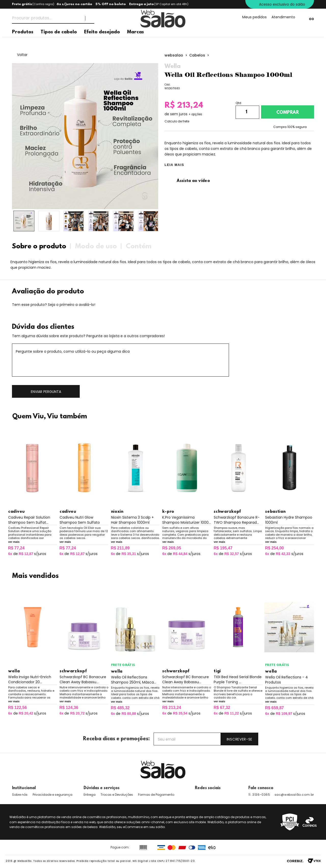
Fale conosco (261, 788)
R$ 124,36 (69, 708)
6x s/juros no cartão (74, 4)
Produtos (23, 41)
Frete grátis (22, 4)
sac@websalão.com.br (294, 795)
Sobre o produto (39, 247)
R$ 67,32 (222, 708)
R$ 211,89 (120, 548)
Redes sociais (208, 788)
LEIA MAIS (174, 165)
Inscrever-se (240, 739)
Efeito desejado (102, 41)
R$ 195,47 (223, 548)
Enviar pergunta (46, 392)
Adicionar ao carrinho (288, 112)
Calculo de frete (177, 121)
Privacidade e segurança (52, 795)
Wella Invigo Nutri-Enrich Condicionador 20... (30, 679)
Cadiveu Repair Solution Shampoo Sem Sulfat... (29, 520)
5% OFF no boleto (111, 4)
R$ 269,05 (172, 548)
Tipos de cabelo (59, 41)
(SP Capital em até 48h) (171, 4)
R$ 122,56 (17, 708)
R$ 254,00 (275, 548)
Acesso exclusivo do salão (282, 4)
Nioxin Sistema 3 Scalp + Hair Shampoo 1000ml (132, 520)
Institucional (24, 788)
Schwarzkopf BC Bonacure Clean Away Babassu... (83, 679)
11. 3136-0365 (259, 795)
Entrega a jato (141, 4)
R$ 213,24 (172, 708)
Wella (173, 66)
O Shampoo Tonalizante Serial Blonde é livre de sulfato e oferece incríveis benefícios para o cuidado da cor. (238, 692)
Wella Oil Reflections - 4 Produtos (287, 680)
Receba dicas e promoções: (116, 739)
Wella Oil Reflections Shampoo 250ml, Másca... (134, 680)
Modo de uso (96, 247)
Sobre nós (20, 795)
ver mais (14, 542)
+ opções (195, 114)
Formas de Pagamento (156, 795)
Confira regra (43, 4)
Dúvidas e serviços (101, 788)
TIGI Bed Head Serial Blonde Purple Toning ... (238, 679)
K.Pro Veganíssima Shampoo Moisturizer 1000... (187, 520)
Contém (139, 247)
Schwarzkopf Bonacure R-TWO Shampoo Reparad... (237, 520)
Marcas (135, 41)
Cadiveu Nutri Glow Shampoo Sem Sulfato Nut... (80, 520)
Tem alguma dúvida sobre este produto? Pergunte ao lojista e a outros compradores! (88, 336)
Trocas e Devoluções (117, 795)
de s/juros (27, 554)
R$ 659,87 (275, 708)
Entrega (90, 795)
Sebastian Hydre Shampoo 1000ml (289, 520)
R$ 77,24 (16, 548)
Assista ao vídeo (187, 181)
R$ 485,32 (120, 708)
